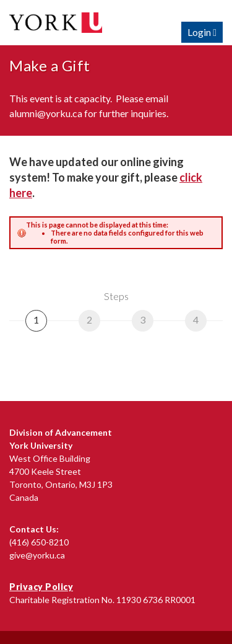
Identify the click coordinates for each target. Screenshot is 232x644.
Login (202, 32)
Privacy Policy (41, 587)
